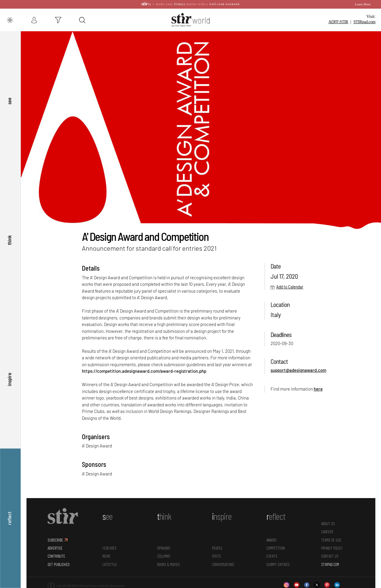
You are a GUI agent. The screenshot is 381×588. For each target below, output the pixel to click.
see (9, 98)
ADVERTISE (55, 546)
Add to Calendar (290, 285)
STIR (364, 22)
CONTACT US (330, 555)
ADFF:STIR (338, 22)
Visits (216, 555)
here (318, 387)
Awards (271, 538)
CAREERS (327, 530)
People (217, 546)
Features (109, 546)
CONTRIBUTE (56, 555)
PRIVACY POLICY (332, 546)
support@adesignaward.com (298, 369)
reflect (9, 518)
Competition (276, 546)
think (9, 238)
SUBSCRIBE (55, 538)
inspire (9, 378)
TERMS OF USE (331, 538)
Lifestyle (110, 563)
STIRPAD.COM (330, 563)
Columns (164, 555)
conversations (223, 563)
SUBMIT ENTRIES (278, 563)
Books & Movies (169, 563)
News (106, 555)
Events (272, 555)
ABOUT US (328, 522)
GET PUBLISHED (58, 563)
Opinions (164, 546)
